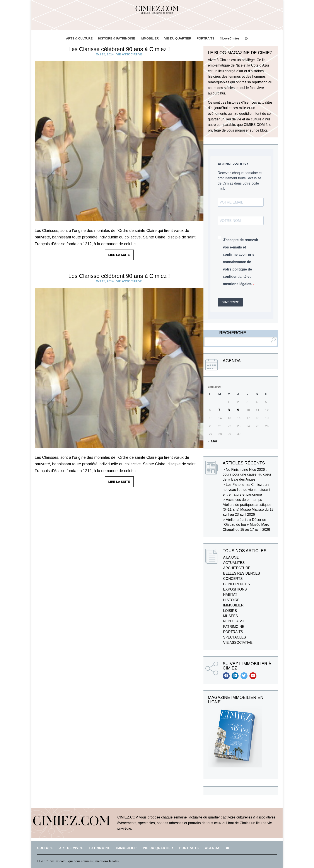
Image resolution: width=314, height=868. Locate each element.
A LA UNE (231, 557)
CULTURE (45, 848)
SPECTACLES (235, 637)
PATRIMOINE (234, 627)
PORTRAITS (206, 38)
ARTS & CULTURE (79, 38)
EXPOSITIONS (235, 589)
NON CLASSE (234, 621)
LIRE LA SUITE (119, 255)
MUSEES (230, 616)
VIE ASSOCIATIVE (129, 54)
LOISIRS (230, 611)
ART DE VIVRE (71, 848)
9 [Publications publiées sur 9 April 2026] (238, 410)
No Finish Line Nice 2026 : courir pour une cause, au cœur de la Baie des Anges (247, 474)
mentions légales (107, 861)
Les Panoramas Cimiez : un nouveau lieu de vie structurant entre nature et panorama (246, 490)
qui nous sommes (81, 861)
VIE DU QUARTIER (178, 38)
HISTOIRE (231, 600)
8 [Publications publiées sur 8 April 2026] (229, 410)
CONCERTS (233, 579)
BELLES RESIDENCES (241, 573)
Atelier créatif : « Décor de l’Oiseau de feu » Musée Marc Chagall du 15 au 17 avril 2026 (246, 525)
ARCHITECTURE (237, 568)
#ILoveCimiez (230, 38)
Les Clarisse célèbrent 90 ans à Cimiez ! (119, 49)
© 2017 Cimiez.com (51, 861)
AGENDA (212, 848)
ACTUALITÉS (234, 563)
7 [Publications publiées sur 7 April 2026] (219, 410)
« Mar (212, 441)
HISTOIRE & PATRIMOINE (117, 38)
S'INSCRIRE (230, 302)
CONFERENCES (236, 584)
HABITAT (230, 595)
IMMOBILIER (150, 38)
